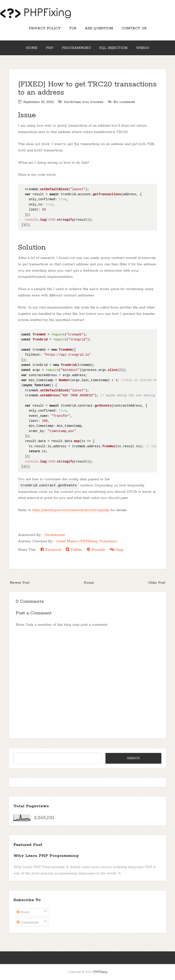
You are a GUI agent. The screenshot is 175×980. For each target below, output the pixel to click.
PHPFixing (100, 972)
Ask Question (99, 28)
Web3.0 (143, 48)
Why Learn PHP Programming (46, 856)
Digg (117, 550)
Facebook (51, 550)
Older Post (157, 583)
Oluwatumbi (55, 535)
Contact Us (134, 28)
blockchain (72, 102)
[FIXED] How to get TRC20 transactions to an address (87, 89)
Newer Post (20, 583)
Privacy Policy (45, 28)
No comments (124, 102)
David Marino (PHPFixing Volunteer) (87, 541)
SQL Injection (113, 48)
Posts (23, 912)
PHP (50, 48)
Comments (28, 922)
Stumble (96, 550)
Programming (76, 48)
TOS (73, 28)
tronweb (97, 102)
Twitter (74, 550)
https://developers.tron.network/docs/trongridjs (71, 510)
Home (32, 48)
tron (86, 102)
